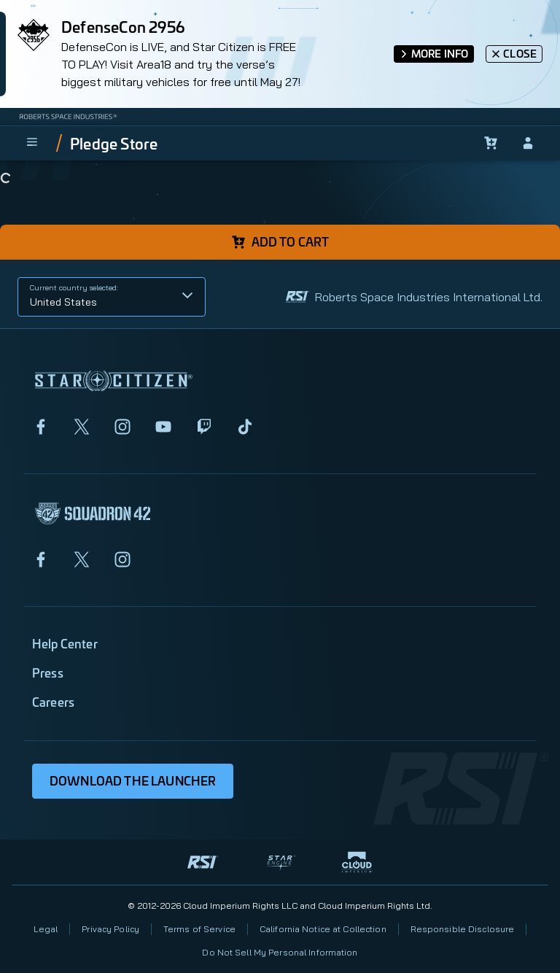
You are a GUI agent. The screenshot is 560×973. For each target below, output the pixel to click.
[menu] (32, 143)
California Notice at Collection (323, 929)
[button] (112, 297)
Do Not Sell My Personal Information (280, 952)
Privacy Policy (110, 929)
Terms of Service (199, 929)
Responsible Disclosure (463, 929)
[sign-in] (528, 143)
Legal (46, 929)
